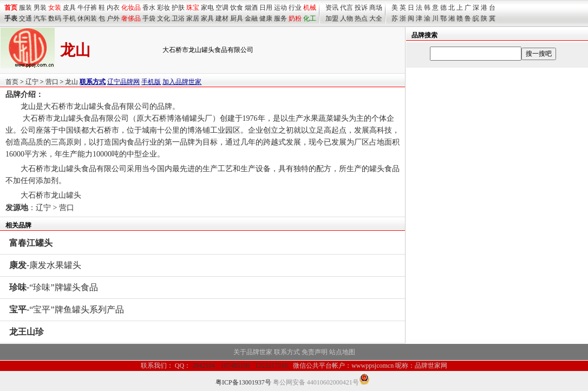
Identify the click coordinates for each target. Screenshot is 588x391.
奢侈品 (131, 18)
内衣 (113, 8)
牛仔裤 (87, 8)
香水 (149, 8)
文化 (164, 18)
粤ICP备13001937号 (243, 382)
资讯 (332, 8)
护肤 (178, 8)
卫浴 (178, 18)
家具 (207, 18)
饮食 (237, 8)
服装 (25, 8)
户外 (113, 18)
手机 (69, 18)
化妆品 (131, 8)
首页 (12, 82)
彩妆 (164, 8)
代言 (347, 8)
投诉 (361, 8)
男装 (40, 8)
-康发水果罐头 (45, 265)
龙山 (71, 82)
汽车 (40, 18)
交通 (25, 18)
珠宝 (193, 8)
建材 (222, 18)
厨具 (237, 18)
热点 (361, 18)
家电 (207, 8)
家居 (193, 18)
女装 (55, 8)
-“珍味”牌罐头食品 (54, 287)
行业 (295, 8)
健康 (266, 18)
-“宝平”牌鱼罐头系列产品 (67, 309)
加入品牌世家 (182, 82)
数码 (55, 18)
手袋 (149, 18)
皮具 (69, 8)
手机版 (151, 82)
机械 (310, 8)
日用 (266, 8)
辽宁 (32, 82)
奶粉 (295, 18)
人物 (347, 18)
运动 (280, 8)
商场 (376, 8)
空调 (222, 8)
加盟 (332, 18)
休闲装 (87, 18)
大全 (376, 18)
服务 (280, 18)
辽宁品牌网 (123, 82)
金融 (251, 18)
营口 (52, 82)
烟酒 (251, 8)
